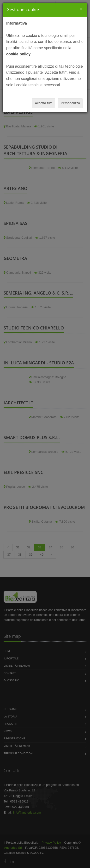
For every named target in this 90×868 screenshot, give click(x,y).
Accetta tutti (44, 103)
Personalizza (70, 103)
